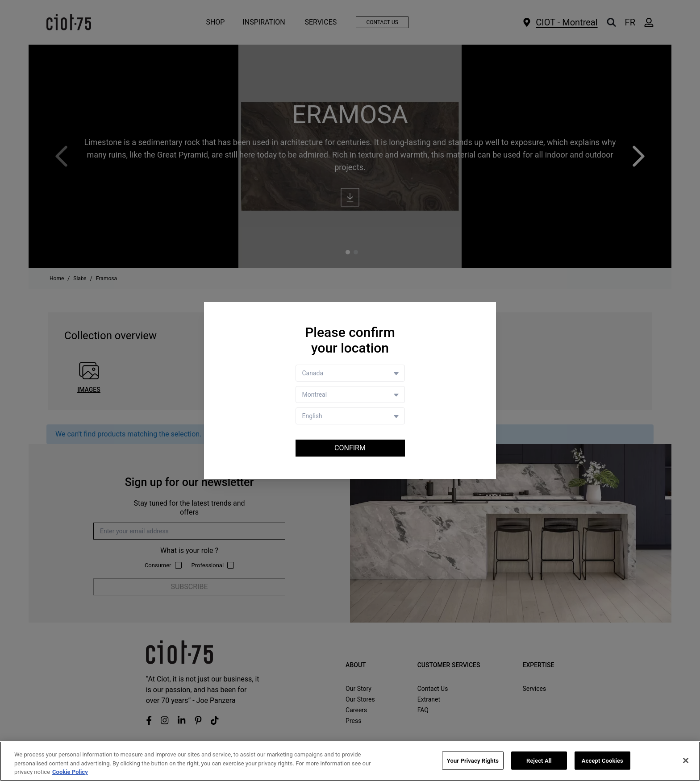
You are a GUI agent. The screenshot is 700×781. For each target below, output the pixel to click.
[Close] (686, 760)
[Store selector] (350, 395)
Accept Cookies (602, 761)
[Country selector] (350, 373)
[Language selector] (350, 416)
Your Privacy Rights (473, 761)
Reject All (539, 761)
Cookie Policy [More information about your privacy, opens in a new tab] (70, 772)
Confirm (350, 448)
